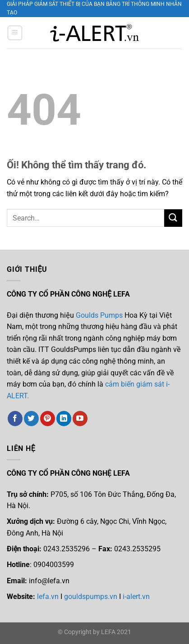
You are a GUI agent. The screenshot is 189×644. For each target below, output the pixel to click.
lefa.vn (48, 597)
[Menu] (15, 33)
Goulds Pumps (99, 315)
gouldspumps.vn (91, 597)
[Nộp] (173, 218)
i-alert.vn (135, 597)
